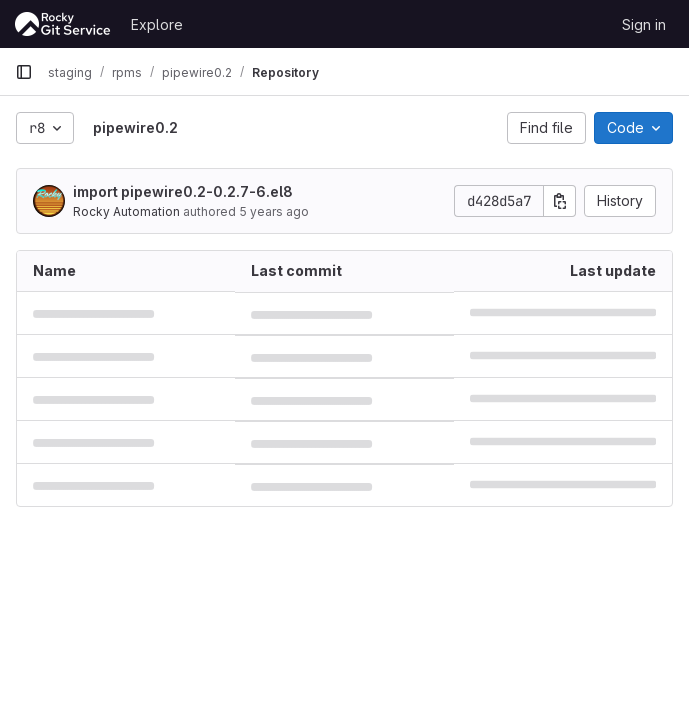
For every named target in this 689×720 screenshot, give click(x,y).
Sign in (644, 24)
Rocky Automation (126, 211)
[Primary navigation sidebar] (24, 72)
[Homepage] (63, 24)
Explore (157, 24)
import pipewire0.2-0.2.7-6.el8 (183, 191)
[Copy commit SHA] (560, 201)
